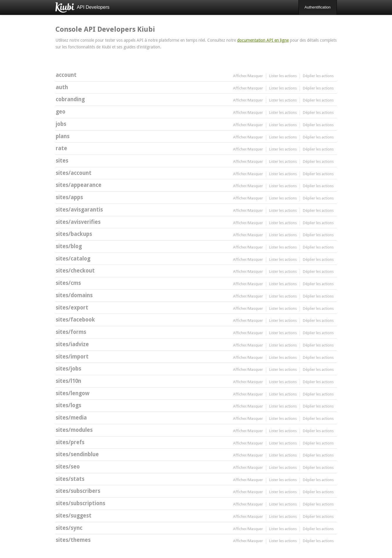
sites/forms (71, 332)
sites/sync (69, 528)
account (66, 75)
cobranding (70, 99)
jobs (61, 124)
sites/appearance (79, 185)
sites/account (74, 173)
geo (61, 112)
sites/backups (74, 234)
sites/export (72, 308)
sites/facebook (75, 320)
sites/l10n (68, 381)
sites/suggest (74, 516)
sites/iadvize (72, 344)
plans (63, 136)
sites (62, 161)
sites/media (71, 418)
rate (61, 148)
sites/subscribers (78, 491)
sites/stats (70, 479)
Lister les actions (283, 76)
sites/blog (69, 246)
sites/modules (74, 430)
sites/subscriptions (80, 503)
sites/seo (68, 467)
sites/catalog (73, 259)
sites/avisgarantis (79, 210)
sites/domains (74, 295)
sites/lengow (73, 393)
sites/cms (68, 283)
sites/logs (68, 405)
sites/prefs (70, 442)
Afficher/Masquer (248, 76)
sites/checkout (75, 271)
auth (62, 87)
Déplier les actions (318, 76)
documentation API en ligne (263, 40)
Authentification (318, 7)
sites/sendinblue (77, 454)
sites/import (72, 357)
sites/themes (73, 540)
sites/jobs (68, 369)
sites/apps (69, 197)
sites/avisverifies (78, 222)
